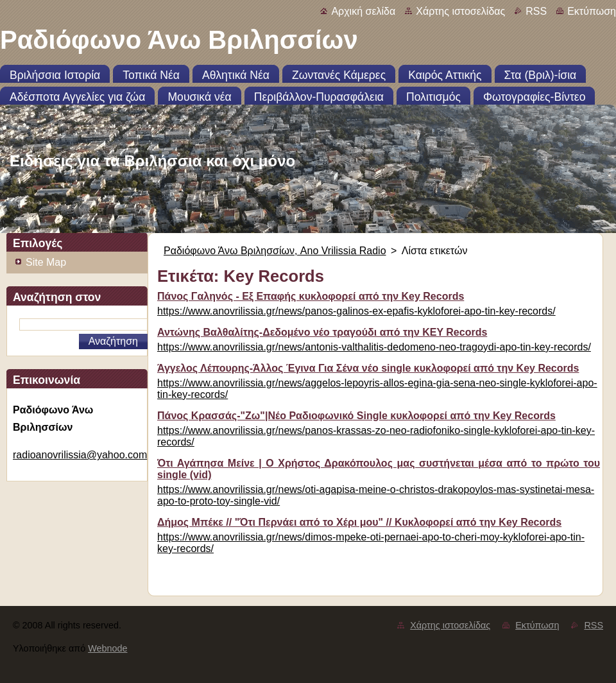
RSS (536, 11)
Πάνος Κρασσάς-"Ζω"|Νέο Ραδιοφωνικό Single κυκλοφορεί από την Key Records (356, 416)
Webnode (107, 648)
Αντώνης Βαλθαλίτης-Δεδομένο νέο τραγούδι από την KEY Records (322, 332)
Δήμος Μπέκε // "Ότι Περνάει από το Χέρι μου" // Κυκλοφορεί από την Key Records (359, 522)
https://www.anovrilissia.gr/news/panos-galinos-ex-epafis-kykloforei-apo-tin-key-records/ (356, 311)
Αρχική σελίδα (363, 11)
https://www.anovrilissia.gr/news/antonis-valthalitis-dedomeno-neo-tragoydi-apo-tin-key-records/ (374, 347)
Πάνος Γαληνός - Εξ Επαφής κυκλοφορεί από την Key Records (311, 296)
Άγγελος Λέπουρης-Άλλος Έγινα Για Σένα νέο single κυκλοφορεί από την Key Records (368, 368)
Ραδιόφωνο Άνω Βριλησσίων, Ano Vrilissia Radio (275, 251)
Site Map (46, 262)
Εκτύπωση (592, 11)
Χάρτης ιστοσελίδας (460, 11)
